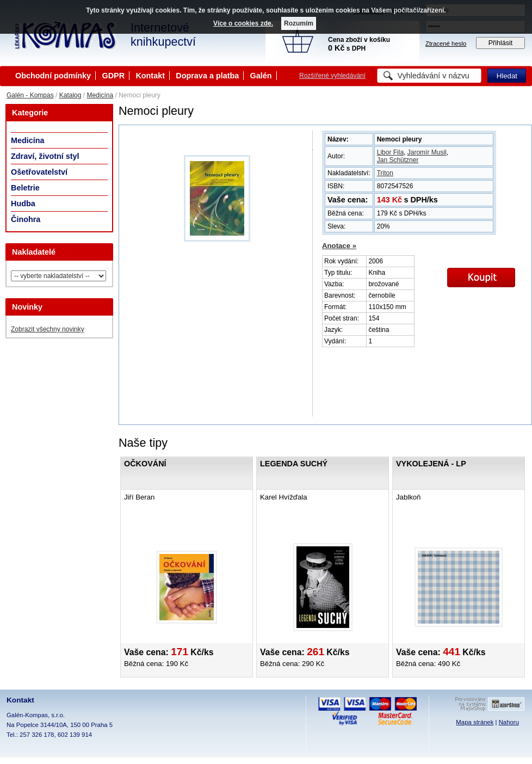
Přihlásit (501, 43)
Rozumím (299, 23)
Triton (385, 173)
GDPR (113, 76)
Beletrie (25, 188)
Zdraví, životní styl (45, 156)
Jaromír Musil (427, 152)
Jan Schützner (398, 160)
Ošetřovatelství (39, 172)
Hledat (507, 76)
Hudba (23, 204)
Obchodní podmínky (53, 76)
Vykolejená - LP (431, 464)
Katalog (70, 95)
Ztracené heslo (446, 44)
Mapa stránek (475, 722)
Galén (261, 76)
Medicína (100, 95)
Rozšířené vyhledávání (332, 76)
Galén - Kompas (30, 95)
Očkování (145, 464)
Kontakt (150, 76)
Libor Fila (390, 152)
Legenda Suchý (294, 464)
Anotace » (339, 246)
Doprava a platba (207, 76)
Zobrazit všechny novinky (48, 329)
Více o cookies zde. (243, 23)
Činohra (26, 219)
